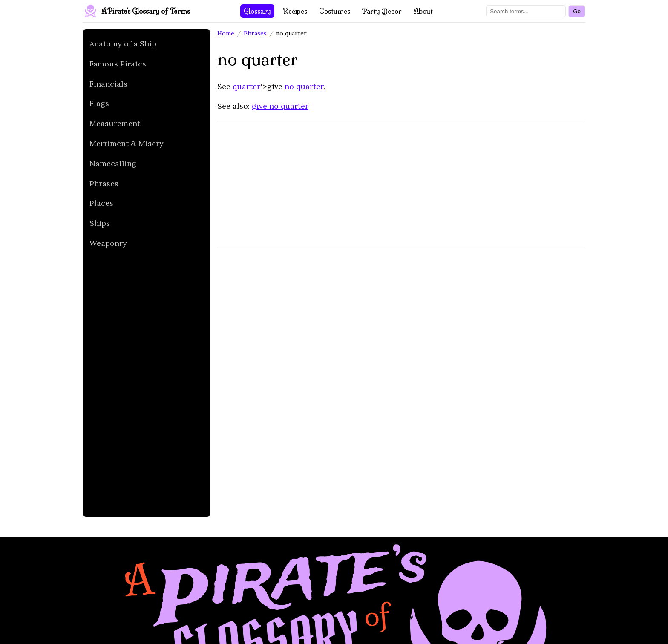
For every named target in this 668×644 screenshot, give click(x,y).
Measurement (115, 123)
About (423, 11)
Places (101, 203)
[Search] (577, 11)
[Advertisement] (143, 385)
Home (226, 33)
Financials (108, 84)
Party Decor (382, 11)
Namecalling (113, 163)
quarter (246, 86)
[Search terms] (526, 11)
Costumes (335, 11)
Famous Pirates (118, 64)
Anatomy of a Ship (123, 44)
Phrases (104, 183)
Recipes (295, 11)
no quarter (304, 86)
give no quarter (280, 106)
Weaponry (108, 243)
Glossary (257, 11)
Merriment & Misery (127, 143)
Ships (100, 223)
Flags (99, 103)
